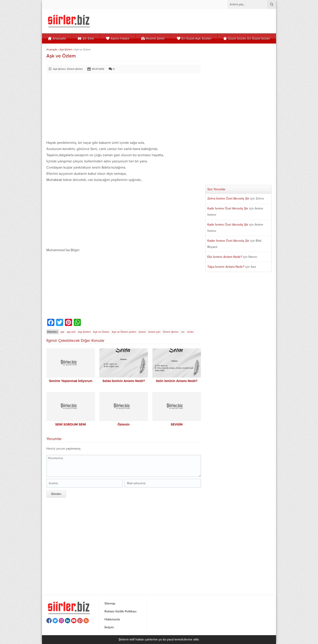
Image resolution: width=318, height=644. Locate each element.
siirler (190, 332)
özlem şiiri (154, 332)
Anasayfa (52, 49)
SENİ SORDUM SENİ (71, 424)
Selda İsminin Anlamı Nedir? (124, 381)
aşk (62, 332)
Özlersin (124, 424)
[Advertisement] (124, 109)
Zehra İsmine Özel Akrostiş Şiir (228, 199)
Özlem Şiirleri (75, 69)
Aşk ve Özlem (101, 332)
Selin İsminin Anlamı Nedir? (177, 381)
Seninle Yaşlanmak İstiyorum (71, 381)
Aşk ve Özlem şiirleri (124, 332)
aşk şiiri (71, 332)
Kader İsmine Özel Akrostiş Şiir (228, 241)
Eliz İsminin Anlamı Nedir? (225, 257)
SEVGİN (177, 424)
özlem (142, 332)
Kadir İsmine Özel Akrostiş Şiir (228, 208)
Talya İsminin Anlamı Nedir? (226, 267)
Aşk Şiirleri (66, 49)
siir (183, 332)
